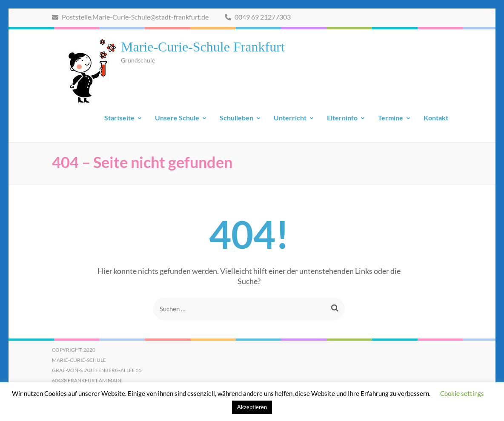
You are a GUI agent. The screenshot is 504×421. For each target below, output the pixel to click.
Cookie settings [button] (462, 393)
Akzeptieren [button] (252, 407)
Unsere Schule (177, 118)
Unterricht (290, 118)
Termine (391, 118)
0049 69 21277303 (258, 17)
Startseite (119, 118)
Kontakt (436, 118)
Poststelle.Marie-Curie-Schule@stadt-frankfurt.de (130, 17)
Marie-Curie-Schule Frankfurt (203, 47)
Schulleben (236, 118)
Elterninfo (342, 118)
